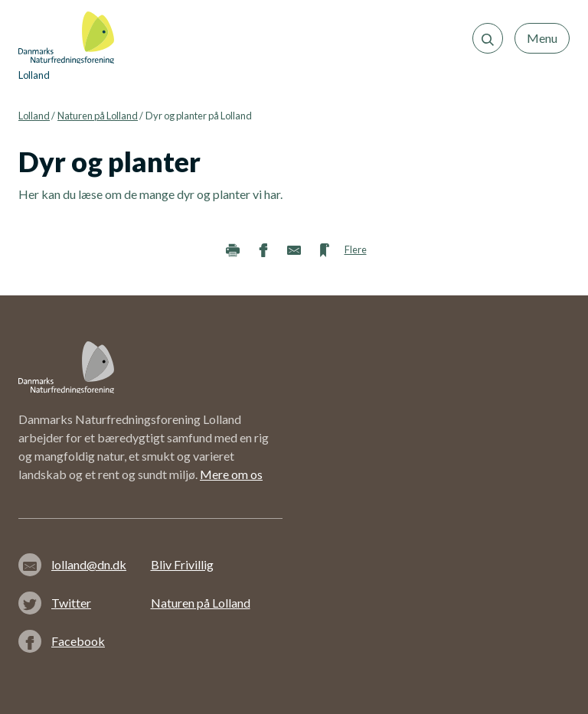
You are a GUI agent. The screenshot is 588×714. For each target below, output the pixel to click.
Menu (542, 38)
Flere (356, 249)
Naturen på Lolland (98, 116)
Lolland (34, 116)
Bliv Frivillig (182, 564)
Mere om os (231, 474)
